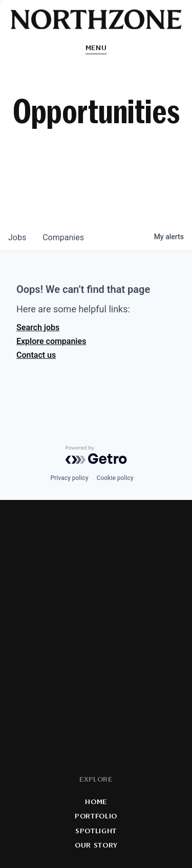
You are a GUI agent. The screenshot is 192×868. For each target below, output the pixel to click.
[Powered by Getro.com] (96, 455)
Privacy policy (69, 478)
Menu (96, 48)
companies (63, 237)
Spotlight (96, 831)
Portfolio (96, 817)
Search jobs (38, 327)
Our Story (96, 846)
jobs (17, 237)
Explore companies (51, 341)
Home (96, 802)
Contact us (36, 355)
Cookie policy (115, 478)
